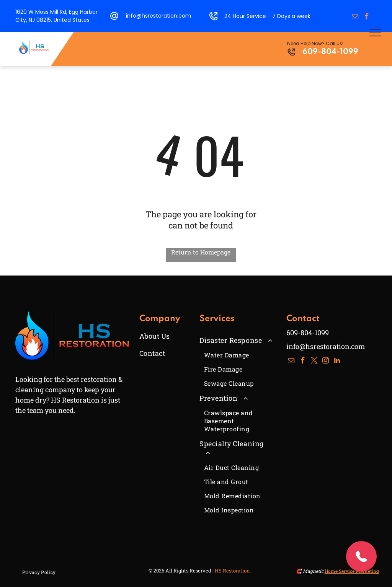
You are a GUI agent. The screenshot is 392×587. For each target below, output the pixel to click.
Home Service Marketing (352, 571)
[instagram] (326, 361)
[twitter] (314, 361)
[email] (355, 17)
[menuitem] (167, 336)
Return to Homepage (201, 252)
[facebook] (367, 17)
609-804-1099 (330, 52)
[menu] (375, 33)
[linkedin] (337, 361)
